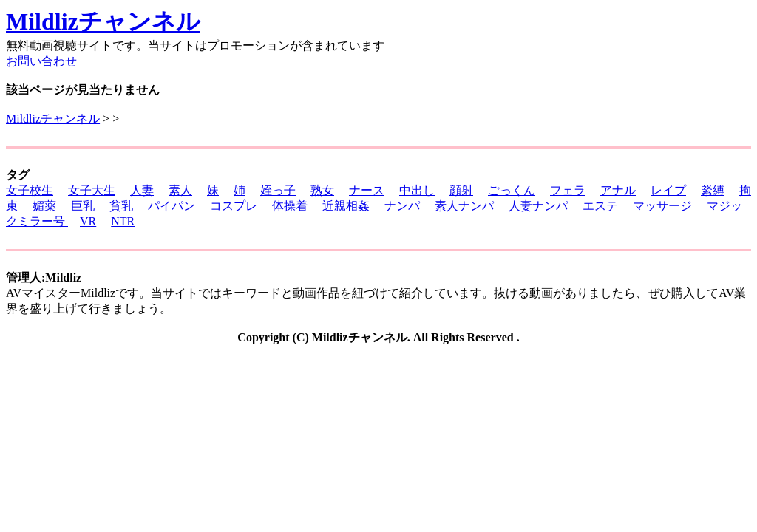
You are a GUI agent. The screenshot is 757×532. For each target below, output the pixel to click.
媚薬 (44, 206)
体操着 (290, 206)
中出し (417, 190)
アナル (618, 190)
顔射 (461, 190)
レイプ (668, 190)
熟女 (322, 190)
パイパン (172, 206)
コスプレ (234, 206)
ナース (367, 190)
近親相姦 (346, 206)
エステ (600, 206)
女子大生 (92, 190)
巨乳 (83, 206)
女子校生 (30, 190)
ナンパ (402, 206)
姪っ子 (278, 190)
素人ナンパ (464, 206)
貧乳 (121, 206)
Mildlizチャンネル (103, 21)
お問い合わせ (41, 61)
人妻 (142, 190)
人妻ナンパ (538, 206)
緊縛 (713, 190)
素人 (180, 190)
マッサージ (662, 206)
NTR (123, 221)
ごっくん (512, 190)
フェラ (568, 190)
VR (88, 221)
